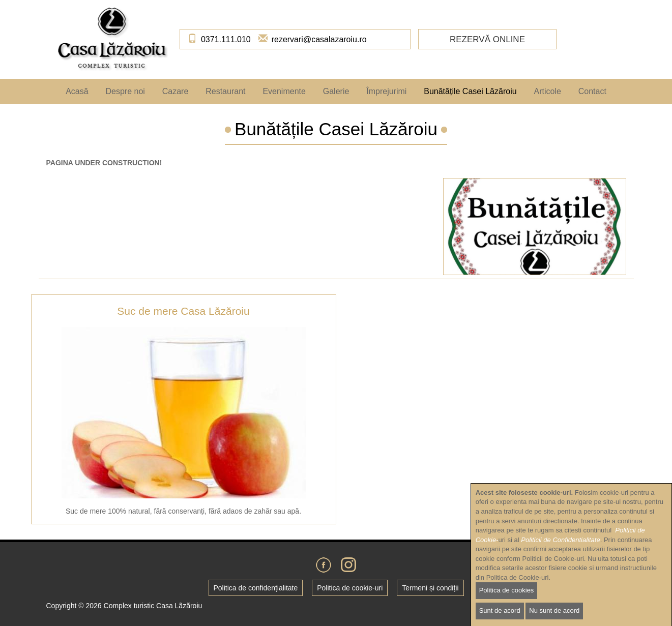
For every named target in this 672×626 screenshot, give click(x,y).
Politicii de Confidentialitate (560, 552)
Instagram (348, 565)
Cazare (176, 91)
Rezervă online (487, 39)
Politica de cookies (507, 602)
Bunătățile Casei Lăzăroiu (470, 91)
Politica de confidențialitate (256, 588)
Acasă (77, 91)
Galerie (336, 91)
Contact (592, 91)
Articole (547, 91)
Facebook (324, 565)
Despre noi (125, 91)
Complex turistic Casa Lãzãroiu (153, 606)
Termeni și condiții (430, 588)
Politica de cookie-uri (350, 588)
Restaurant (225, 91)
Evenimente (284, 91)
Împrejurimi (386, 91)
